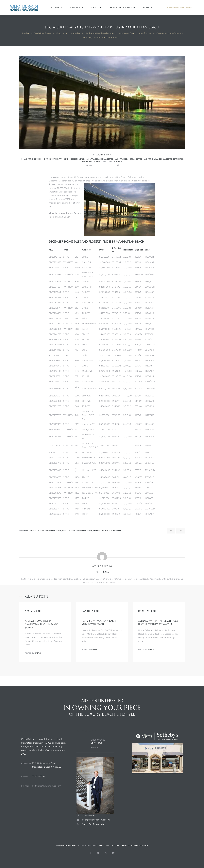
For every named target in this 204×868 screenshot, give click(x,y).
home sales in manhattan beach (77, 531)
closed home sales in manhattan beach (43, 531)
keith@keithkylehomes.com (47, 793)
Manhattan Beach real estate (99, 159)
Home (148, 7)
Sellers (77, 7)
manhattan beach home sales (107, 531)
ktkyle (37, 653)
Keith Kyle (117, 162)
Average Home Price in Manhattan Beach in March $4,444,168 (42, 624)
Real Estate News (122, 7)
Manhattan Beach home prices (37, 159)
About (96, 7)
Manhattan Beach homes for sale (68, 159)
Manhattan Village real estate (157, 159)
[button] (180, 7)
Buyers (56, 7)
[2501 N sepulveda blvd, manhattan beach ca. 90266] (49, 819)
